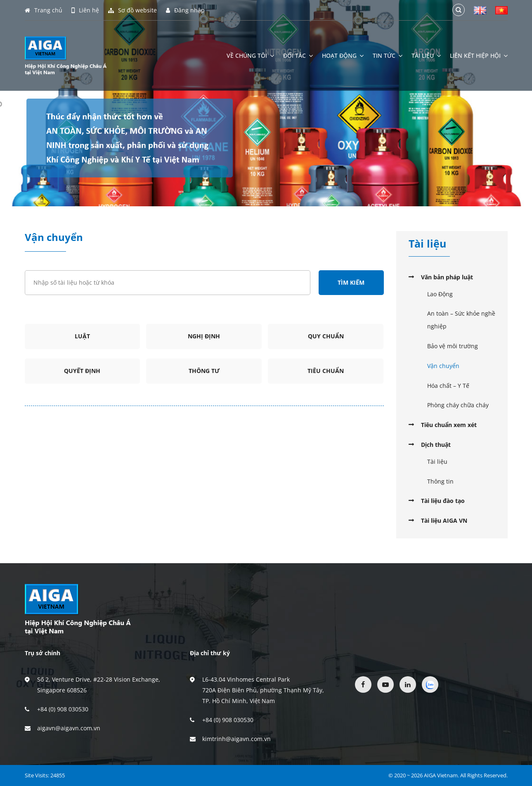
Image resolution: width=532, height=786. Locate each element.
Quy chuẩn (326, 336)
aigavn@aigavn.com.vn (69, 728)
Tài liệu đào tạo (443, 501)
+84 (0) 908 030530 (63, 709)
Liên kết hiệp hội (479, 56)
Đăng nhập (185, 10)
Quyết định (82, 371)
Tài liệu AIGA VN (444, 520)
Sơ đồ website (132, 10)
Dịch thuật (436, 445)
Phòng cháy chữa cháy (458, 405)
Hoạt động (343, 56)
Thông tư (204, 371)
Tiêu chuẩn (326, 371)
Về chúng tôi (250, 56)
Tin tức (388, 56)
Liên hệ (85, 10)
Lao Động (440, 294)
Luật (82, 336)
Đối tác (298, 56)
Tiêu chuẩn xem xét (449, 425)
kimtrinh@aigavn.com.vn (236, 739)
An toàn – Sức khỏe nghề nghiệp (461, 320)
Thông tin (440, 481)
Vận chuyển (443, 366)
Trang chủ (44, 10)
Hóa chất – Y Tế (448, 386)
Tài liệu (426, 56)
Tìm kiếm (351, 282)
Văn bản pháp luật (447, 277)
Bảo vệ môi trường (453, 346)
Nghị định (204, 336)
